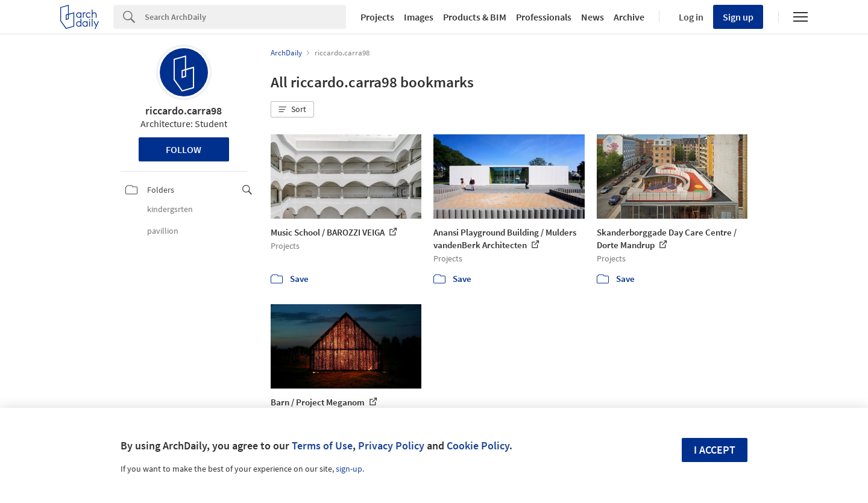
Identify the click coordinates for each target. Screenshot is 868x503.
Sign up (738, 17)
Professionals (544, 17)
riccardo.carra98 (184, 111)
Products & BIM (475, 17)
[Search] (245, 17)
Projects (377, 17)
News (593, 17)
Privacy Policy (391, 445)
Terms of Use (322, 445)
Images (419, 17)
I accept (715, 450)
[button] (292, 110)
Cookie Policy (478, 445)
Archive (629, 17)
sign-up (349, 469)
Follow (184, 149)
